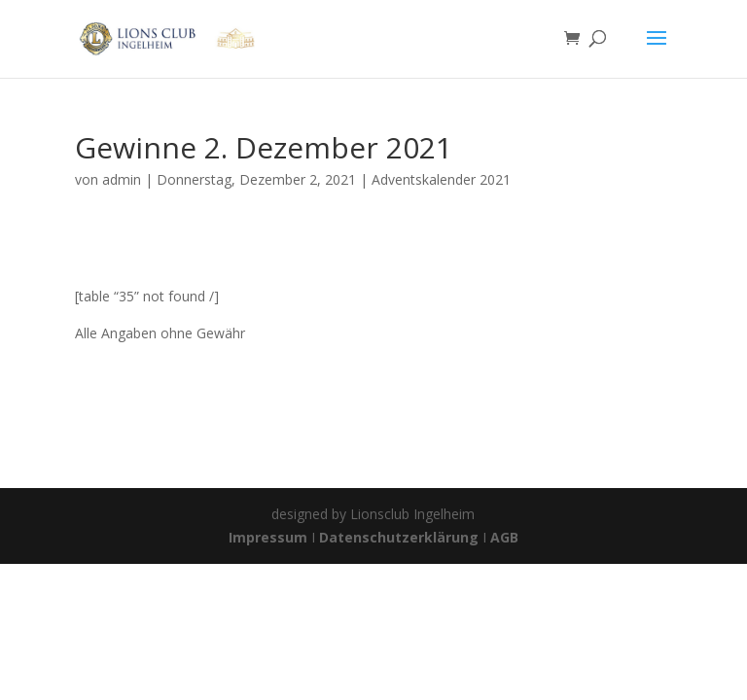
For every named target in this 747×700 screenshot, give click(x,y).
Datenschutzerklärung (399, 537)
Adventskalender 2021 (441, 179)
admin (122, 179)
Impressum (270, 537)
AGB (504, 537)
